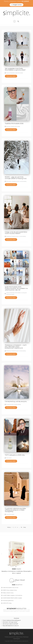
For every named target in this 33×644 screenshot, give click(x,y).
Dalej (25, 527)
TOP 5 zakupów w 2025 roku (15, 455)
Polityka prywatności (10, 637)
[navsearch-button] (18, 22)
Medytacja (9, 236)
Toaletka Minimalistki (15, 126)
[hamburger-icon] (14, 22)
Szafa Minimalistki (19, 73)
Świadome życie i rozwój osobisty (19, 181)
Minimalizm (9, 181)
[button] (2, 554)
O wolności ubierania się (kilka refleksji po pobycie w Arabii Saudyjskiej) (15, 510)
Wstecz (9, 527)
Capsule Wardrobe (10, 73)
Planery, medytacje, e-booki (16, 1)
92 (21, 527)
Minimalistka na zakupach (21, 293)
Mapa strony (19, 637)
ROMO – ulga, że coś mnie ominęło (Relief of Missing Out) (16, 178)
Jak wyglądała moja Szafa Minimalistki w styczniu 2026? (15, 69)
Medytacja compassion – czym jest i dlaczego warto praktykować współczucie (16, 346)
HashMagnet (17, 639)
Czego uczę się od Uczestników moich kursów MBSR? (16, 233)
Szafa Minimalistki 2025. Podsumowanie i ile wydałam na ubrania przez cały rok (16, 288)
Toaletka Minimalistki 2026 (14, 123)
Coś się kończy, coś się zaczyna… (16, 401)
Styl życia (8, 126)
